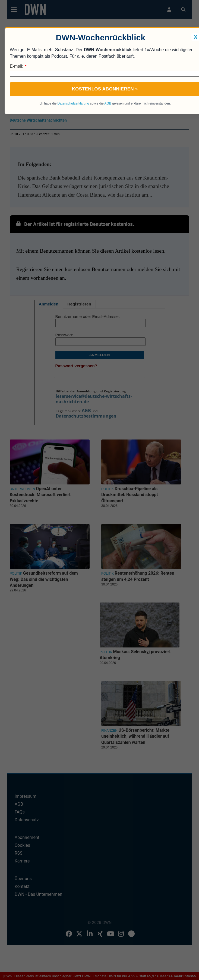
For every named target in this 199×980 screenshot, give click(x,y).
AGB (108, 103)
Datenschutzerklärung (73, 103)
